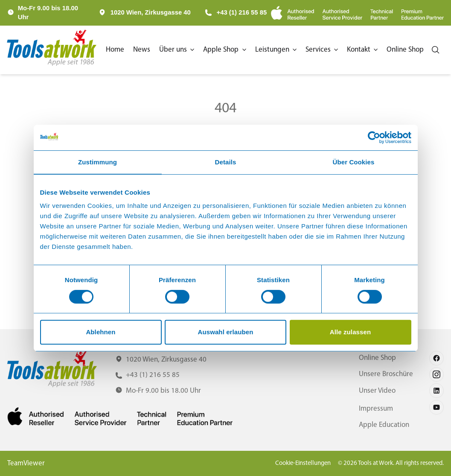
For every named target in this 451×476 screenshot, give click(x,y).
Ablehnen (100, 332)
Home (115, 50)
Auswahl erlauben (226, 332)
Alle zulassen (350, 332)
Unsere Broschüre (386, 374)
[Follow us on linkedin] (436, 391)
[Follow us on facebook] (436, 358)
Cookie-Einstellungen (303, 463)
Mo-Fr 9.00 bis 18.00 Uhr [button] (48, 13)
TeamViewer (26, 463)
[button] (178, 50)
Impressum (376, 409)
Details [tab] (226, 162)
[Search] (436, 50)
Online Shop (377, 358)
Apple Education (384, 425)
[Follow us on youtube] (436, 407)
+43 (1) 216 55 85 (236, 13)
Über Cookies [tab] (354, 162)
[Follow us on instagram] (436, 374)
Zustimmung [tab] (97, 162)
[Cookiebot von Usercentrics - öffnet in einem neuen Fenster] (374, 137)
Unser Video (377, 391)
